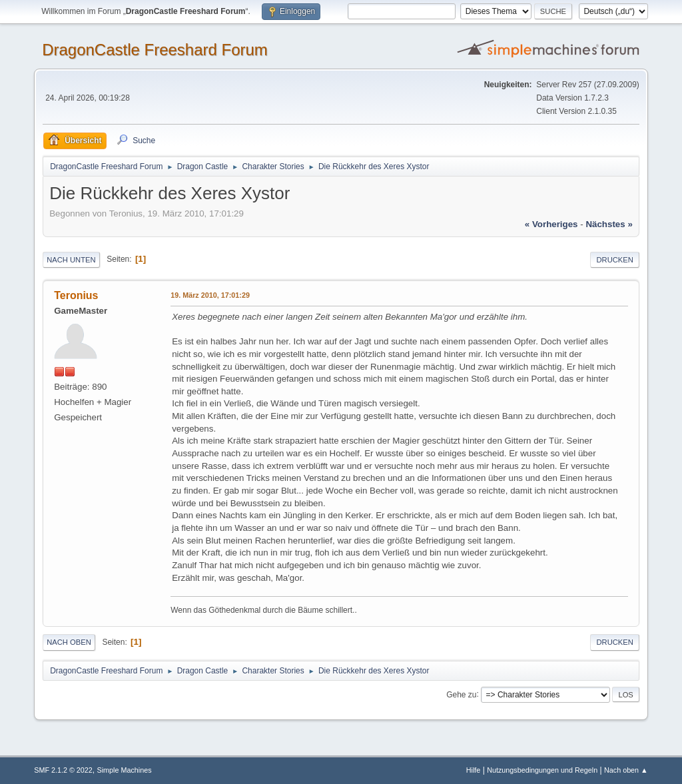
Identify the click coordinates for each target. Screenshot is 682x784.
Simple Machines (125, 770)
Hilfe (474, 770)
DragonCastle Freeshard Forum (155, 50)
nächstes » (609, 224)
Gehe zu (461, 694)
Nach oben (69, 642)
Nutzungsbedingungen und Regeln (542, 770)
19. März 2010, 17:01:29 (210, 295)
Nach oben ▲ (626, 770)
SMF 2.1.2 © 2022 (63, 770)
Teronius (76, 295)
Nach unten (71, 260)
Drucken (614, 260)
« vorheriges (551, 224)
